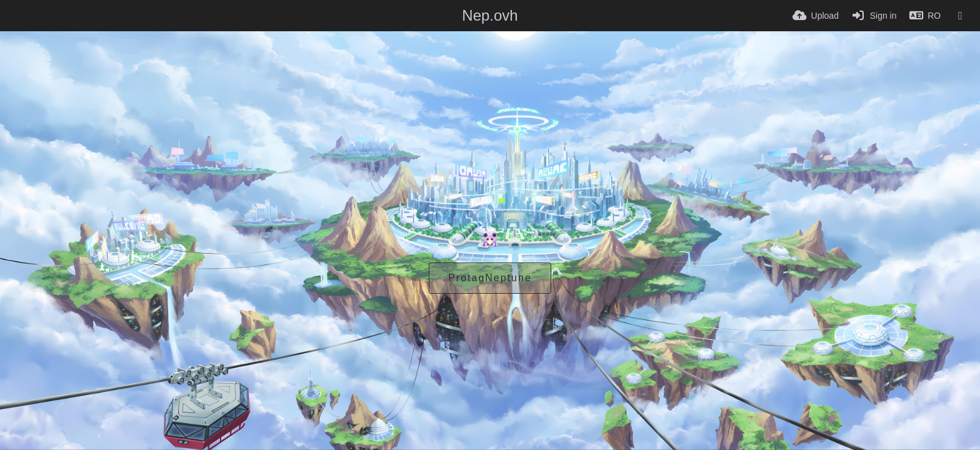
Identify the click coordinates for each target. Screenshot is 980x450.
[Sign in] (874, 16)
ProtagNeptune (490, 278)
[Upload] (816, 16)
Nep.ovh (490, 15)
